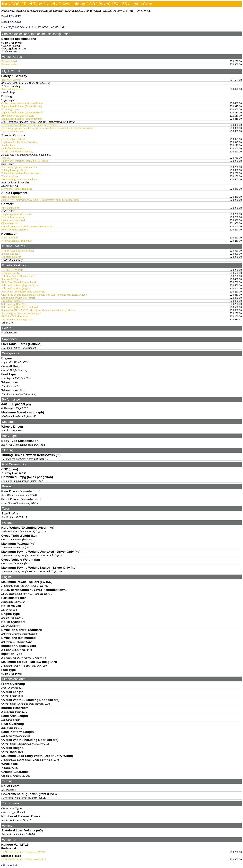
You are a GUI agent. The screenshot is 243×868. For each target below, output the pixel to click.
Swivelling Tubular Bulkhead (17, 189)
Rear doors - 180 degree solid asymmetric (23, 292)
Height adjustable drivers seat (17, 214)
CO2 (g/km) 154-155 (15, 49)
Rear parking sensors (12, 89)
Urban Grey (10, 51)
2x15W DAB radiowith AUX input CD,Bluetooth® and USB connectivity (40, 200)
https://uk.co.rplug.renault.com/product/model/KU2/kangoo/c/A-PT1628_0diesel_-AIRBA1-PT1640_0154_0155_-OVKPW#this (84, 11)
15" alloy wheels (10, 273)
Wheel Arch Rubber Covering (17, 152)
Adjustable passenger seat (15, 230)
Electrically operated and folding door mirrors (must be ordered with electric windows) (47, 128)
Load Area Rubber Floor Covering (19, 142)
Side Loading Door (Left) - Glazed (20, 307)
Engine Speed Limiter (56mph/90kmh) (22, 106)
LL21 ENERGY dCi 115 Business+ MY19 (24, 859)
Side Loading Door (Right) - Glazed (20, 285)
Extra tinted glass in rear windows (19, 179)
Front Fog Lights (10, 109)
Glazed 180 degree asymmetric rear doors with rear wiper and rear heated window (44, 295)
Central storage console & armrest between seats (27, 226)
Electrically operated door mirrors (19, 167)
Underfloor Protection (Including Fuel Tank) (25, 161)
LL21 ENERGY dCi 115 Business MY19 (23, 852)
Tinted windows (10, 176)
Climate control (9, 223)
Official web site (10, 865)
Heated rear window (12, 301)
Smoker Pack (8, 145)
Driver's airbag (12, 46)
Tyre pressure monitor (13, 131)
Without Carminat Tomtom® (16, 241)
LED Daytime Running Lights (17, 320)
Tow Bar (6, 158)
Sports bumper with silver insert (18, 298)
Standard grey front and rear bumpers (21, 313)
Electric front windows (13, 217)
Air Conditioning (10, 208)
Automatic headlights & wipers (18, 116)
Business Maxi (9, 61)
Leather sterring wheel (13, 220)
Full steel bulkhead (11, 257)
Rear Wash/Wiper (11, 279)
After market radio (11, 197)
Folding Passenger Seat (13, 170)
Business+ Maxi (10, 64)
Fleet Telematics (10, 238)
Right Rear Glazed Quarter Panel (19, 282)
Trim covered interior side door (18, 251)
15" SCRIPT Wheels (12, 270)
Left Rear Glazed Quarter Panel (18, 276)
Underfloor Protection (13, 148)
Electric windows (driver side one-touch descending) (29, 125)
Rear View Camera (11, 80)
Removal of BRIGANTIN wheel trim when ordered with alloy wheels (38, 310)
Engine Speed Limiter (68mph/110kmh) (22, 119)
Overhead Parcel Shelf (13, 139)
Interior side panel (11, 254)
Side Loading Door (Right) (15, 288)
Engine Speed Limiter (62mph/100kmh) (22, 113)
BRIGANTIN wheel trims (15, 316)
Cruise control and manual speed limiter (22, 103)
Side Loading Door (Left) (15, 304)
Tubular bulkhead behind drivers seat (21, 173)
